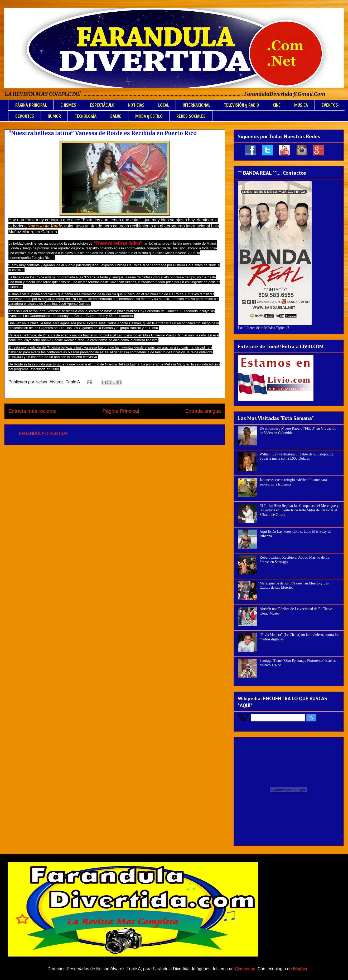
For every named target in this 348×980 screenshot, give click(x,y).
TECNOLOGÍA (86, 116)
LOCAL (164, 105)
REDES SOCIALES (191, 116)
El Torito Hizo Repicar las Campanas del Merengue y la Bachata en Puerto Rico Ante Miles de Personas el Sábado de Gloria (299, 510)
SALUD (116, 116)
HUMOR (54, 116)
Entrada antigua (203, 411)
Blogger (300, 969)
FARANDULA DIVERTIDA (43, 433)
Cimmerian (245, 969)
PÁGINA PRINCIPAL (31, 105)
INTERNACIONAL (196, 105)
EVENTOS (330, 105)
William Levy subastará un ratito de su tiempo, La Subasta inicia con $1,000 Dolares (297, 456)
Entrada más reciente (32, 411)
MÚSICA (301, 105)
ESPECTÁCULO (102, 105)
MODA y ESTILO (149, 116)
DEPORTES (25, 116)
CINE (277, 105)
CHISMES (68, 105)
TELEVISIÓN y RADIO (241, 105)
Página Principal (121, 411)
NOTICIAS (136, 105)
